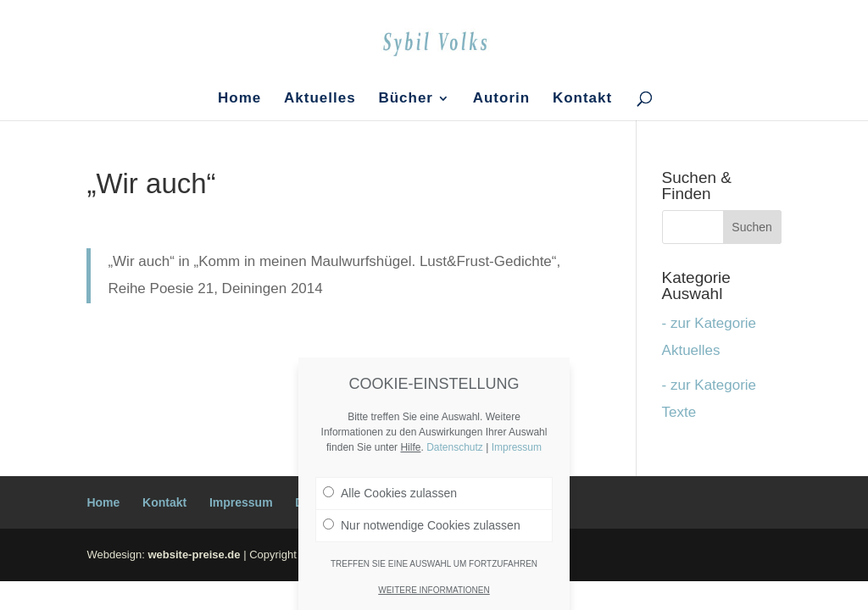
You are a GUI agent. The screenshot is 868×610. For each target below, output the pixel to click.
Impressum (241, 502)
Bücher (406, 99)
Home (239, 99)
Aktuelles (320, 99)
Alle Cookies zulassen (390, 493)
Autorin (501, 99)
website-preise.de (194, 555)
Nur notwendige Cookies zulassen (422, 525)
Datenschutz (455, 447)
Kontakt (582, 99)
